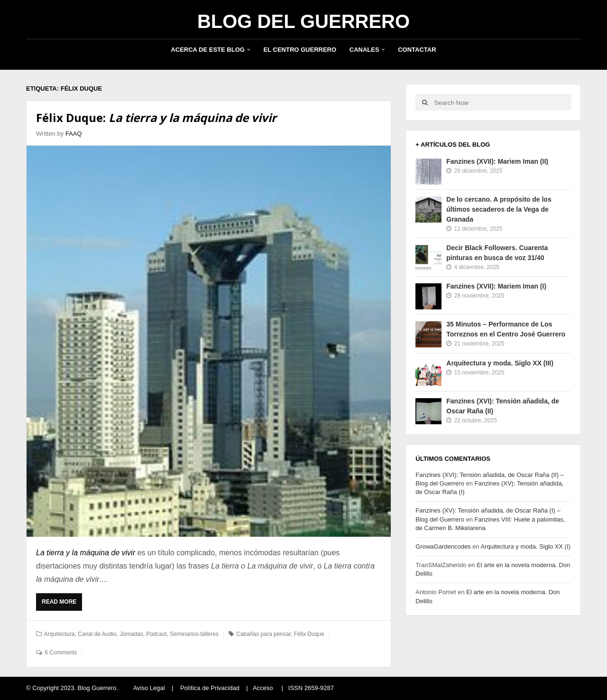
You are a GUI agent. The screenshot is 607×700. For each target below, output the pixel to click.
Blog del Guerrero (303, 21)
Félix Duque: (156, 117)
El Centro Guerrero (300, 50)
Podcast (156, 634)
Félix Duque (309, 634)
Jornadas (131, 634)
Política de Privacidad (210, 688)
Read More (61, 604)
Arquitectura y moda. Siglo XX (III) (500, 363)
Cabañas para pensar (263, 634)
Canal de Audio (97, 634)
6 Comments (61, 653)
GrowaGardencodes (443, 546)
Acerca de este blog (208, 50)
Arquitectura (60, 634)
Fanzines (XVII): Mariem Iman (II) (497, 161)
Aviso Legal (149, 688)
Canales (364, 50)
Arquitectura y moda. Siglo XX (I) (526, 546)
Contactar (417, 50)
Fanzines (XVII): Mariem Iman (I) (496, 286)
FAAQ (74, 134)
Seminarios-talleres (194, 634)
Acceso (263, 688)
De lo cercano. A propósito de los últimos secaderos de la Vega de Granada (499, 209)
